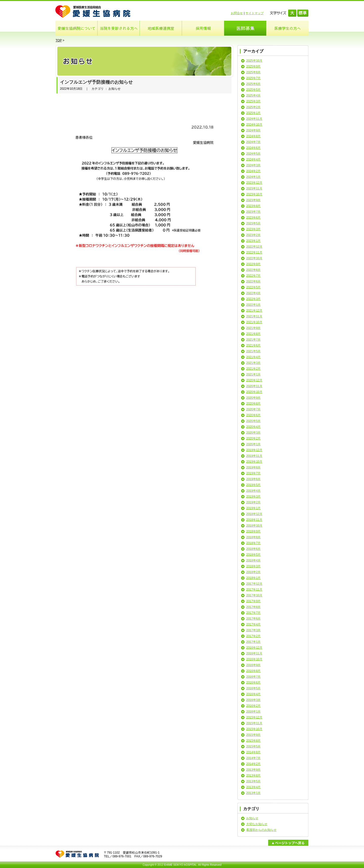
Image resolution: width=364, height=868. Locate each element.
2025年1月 (253, 113)
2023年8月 (253, 206)
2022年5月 (253, 287)
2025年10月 (254, 61)
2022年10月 (254, 258)
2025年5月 (253, 90)
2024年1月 (253, 177)
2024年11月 (254, 119)
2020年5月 (253, 421)
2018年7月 (253, 543)
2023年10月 (254, 194)
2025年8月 (253, 72)
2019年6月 (253, 479)
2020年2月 (253, 438)
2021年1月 (253, 374)
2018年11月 (254, 520)
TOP (59, 40)
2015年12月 (254, 717)
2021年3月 (253, 363)
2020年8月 (253, 404)
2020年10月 (254, 392)
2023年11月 (254, 189)
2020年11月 (254, 386)
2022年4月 (253, 293)
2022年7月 (253, 276)
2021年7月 (253, 340)
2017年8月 (253, 607)
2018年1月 (253, 578)
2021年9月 (253, 328)
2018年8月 (253, 537)
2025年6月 (253, 84)
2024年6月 (253, 148)
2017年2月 (253, 636)
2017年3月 (253, 630)
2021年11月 (254, 316)
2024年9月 (253, 130)
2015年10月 (254, 729)
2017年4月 (253, 624)
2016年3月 (253, 700)
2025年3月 (253, 101)
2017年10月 (254, 595)
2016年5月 (253, 688)
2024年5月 (253, 154)
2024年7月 (253, 142)
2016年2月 (253, 706)
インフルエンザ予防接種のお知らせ (96, 82)
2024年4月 (253, 159)
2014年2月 (253, 764)
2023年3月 (253, 229)
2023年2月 (253, 235)
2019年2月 (253, 502)
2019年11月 (254, 456)
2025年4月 (253, 96)
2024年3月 (253, 165)
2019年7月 (253, 473)
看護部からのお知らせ (261, 830)
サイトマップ (255, 13)
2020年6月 (253, 415)
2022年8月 (253, 270)
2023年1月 (253, 241)
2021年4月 (253, 357)
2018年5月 (253, 555)
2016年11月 (254, 653)
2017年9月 (253, 601)
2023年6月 (253, 218)
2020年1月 (253, 444)
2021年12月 (254, 311)
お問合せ (237, 13)
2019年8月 (253, 467)
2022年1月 (253, 305)
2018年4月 (253, 560)
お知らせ (252, 818)
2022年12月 (254, 247)
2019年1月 (253, 508)
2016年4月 (253, 694)
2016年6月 (253, 683)
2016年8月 (253, 671)
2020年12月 (254, 380)
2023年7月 (253, 212)
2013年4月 (253, 787)
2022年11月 (254, 252)
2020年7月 (253, 409)
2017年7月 (253, 613)
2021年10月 (254, 322)
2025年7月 (253, 78)
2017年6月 (253, 619)
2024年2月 (253, 171)
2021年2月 (253, 369)
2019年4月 (253, 491)
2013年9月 (253, 770)
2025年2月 (253, 107)
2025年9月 (253, 66)
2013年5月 (253, 781)
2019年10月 (254, 462)
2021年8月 (253, 334)
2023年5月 (253, 223)
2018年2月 (253, 572)
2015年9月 (253, 735)
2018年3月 (253, 566)
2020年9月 (253, 398)
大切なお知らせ (257, 824)
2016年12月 (254, 648)
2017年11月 (254, 590)
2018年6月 (253, 549)
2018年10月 (254, 526)
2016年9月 (253, 665)
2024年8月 (253, 136)
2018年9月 (253, 531)
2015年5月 (253, 746)
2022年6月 (253, 281)
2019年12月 (254, 450)
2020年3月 (253, 433)
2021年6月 (253, 345)
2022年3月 (253, 299)
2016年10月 (254, 659)
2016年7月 (253, 677)
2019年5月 (253, 485)
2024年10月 (254, 125)
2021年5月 (253, 351)
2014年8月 (253, 752)
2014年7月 (253, 758)
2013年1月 (253, 793)
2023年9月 (253, 200)
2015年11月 (254, 723)
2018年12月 (254, 514)
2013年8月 (253, 776)
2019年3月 (253, 497)
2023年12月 (254, 183)
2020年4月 (253, 427)
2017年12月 (254, 584)
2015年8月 (253, 741)
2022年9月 (253, 264)
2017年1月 (253, 642)
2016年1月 (253, 712)
